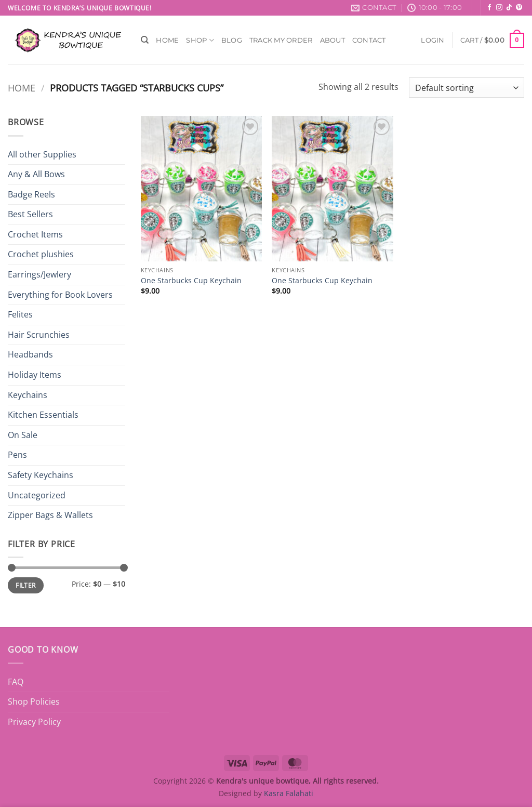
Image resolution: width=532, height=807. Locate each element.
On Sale (23, 435)
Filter (25, 585)
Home (167, 40)
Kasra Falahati (289, 793)
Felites (20, 314)
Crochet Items (35, 234)
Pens (17, 455)
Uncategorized (37, 495)
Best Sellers (30, 214)
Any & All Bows (36, 174)
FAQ (16, 682)
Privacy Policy (34, 722)
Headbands (30, 354)
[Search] (145, 40)
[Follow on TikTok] (509, 8)
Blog (232, 40)
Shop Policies (34, 702)
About (332, 40)
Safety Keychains (41, 475)
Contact (369, 40)
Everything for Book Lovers (60, 295)
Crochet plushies (41, 254)
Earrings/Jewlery (39, 274)
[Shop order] (467, 88)
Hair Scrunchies (39, 335)
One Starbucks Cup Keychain (191, 281)
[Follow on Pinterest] (519, 8)
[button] (433, 40)
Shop (200, 40)
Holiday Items (35, 375)
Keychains (28, 395)
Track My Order (281, 40)
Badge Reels (31, 194)
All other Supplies (42, 154)
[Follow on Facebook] (489, 8)
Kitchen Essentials (43, 415)
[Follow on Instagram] (499, 8)
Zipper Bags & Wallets (50, 515)
